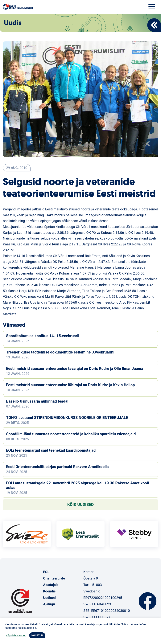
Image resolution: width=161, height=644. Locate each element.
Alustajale (51, 585)
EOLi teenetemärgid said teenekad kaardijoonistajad (51, 450)
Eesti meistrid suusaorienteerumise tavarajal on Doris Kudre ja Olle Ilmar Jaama (75, 369)
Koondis (49, 591)
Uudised (49, 598)
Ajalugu (49, 604)
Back (154, 25)
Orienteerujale (54, 578)
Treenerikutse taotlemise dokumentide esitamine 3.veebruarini (60, 352)
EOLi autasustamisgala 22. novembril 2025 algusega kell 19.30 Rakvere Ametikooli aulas (78, 485)
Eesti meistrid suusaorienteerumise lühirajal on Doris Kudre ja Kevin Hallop (70, 385)
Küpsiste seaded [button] (16, 635)
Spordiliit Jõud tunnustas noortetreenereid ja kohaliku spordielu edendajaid (71, 434)
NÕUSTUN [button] (37, 635)
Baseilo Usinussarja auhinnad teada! (37, 401)
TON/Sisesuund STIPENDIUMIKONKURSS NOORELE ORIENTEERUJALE (67, 418)
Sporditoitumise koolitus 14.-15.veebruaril (43, 336)
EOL (46, 572)
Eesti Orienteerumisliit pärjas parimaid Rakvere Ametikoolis (57, 467)
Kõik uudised (81, 505)
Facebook (148, 601)
